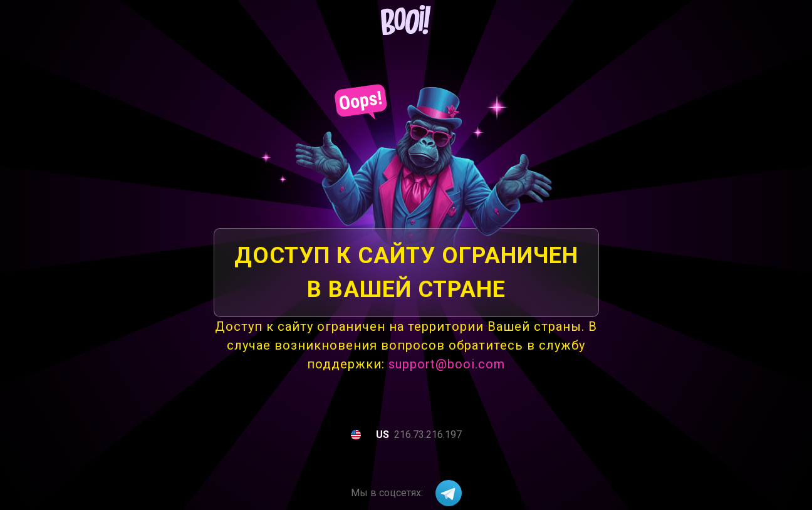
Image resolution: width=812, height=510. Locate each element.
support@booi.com (447, 364)
